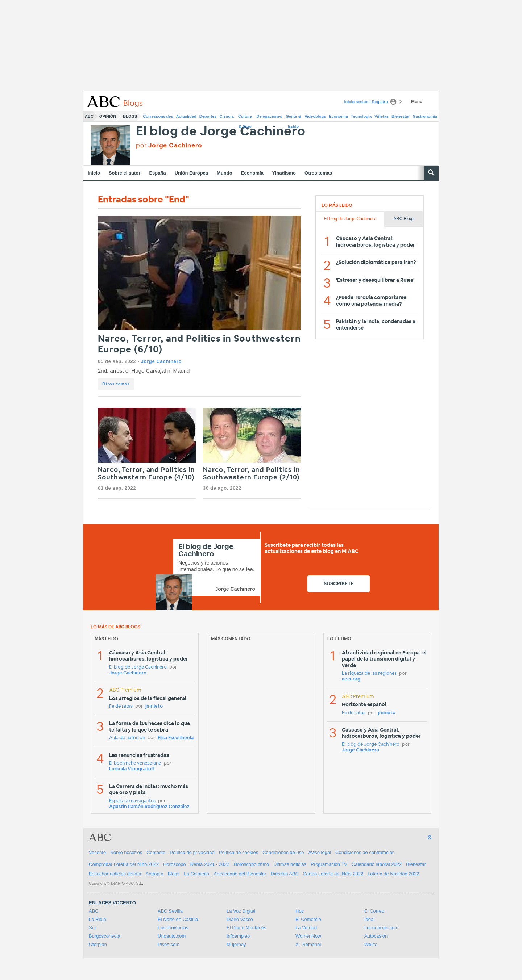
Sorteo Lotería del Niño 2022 (333, 874)
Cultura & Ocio (245, 118)
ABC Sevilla (170, 911)
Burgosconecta (105, 936)
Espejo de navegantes (132, 801)
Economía (338, 116)
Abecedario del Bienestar (240, 874)
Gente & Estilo (293, 118)
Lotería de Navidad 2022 (393, 874)
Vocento (97, 852)
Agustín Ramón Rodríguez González (149, 807)
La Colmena (196, 874)
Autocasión (376, 936)
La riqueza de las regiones (369, 673)
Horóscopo (175, 864)
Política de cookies (239, 852)
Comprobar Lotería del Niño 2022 (124, 864)
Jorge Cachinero (161, 361)
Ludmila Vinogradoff (132, 769)
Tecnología (361, 116)
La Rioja (98, 919)
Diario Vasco (240, 919)
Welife (371, 944)
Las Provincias (173, 928)
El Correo (374, 911)
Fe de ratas (121, 706)
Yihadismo (284, 173)
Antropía (155, 874)
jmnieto (154, 706)
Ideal (369, 919)
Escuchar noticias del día (115, 874)
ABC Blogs (404, 219)
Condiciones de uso (283, 852)
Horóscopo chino (252, 864)
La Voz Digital (241, 911)
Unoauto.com (172, 936)
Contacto (156, 852)
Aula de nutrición (127, 738)
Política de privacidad (192, 852)
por (169, 145)
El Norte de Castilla (178, 919)
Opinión (108, 116)
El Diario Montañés (246, 928)
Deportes (208, 116)
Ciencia (227, 116)
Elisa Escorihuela (176, 738)
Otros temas (318, 173)
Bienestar (401, 116)
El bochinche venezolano (135, 763)
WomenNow (308, 936)
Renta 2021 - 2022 (210, 864)
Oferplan (98, 944)
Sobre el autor (125, 173)
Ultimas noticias (290, 864)
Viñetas (382, 116)
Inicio (94, 173)
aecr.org (351, 679)
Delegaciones (270, 116)
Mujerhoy (236, 944)
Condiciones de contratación (365, 852)
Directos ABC (285, 874)
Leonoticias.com (381, 928)
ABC (89, 116)
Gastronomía (425, 116)
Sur (92, 928)
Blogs (130, 116)
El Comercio (308, 919)
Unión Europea (191, 173)
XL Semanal (308, 944)
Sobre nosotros (126, 852)
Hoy (300, 911)
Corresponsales (158, 116)
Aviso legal (320, 852)
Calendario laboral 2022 (377, 864)
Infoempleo (238, 936)
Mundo (225, 173)
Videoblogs (315, 116)
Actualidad (186, 116)
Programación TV (329, 864)
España (157, 173)
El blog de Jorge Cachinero (221, 132)
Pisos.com (169, 944)
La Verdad (306, 928)
